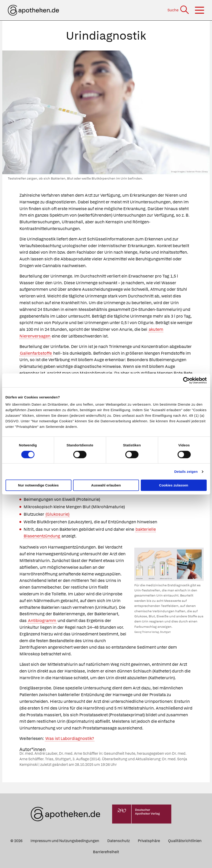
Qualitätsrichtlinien (185, 841)
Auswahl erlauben (106, 485)
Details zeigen (186, 472)
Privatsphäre (149, 841)
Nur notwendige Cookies (38, 485)
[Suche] (179, 10)
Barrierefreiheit (106, 852)
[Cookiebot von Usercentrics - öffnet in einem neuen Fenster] (186, 380)
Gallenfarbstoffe (36, 353)
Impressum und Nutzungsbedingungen (65, 841)
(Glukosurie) (57, 514)
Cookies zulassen (174, 485)
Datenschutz (118, 841)
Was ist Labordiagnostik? (70, 738)
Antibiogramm (42, 620)
